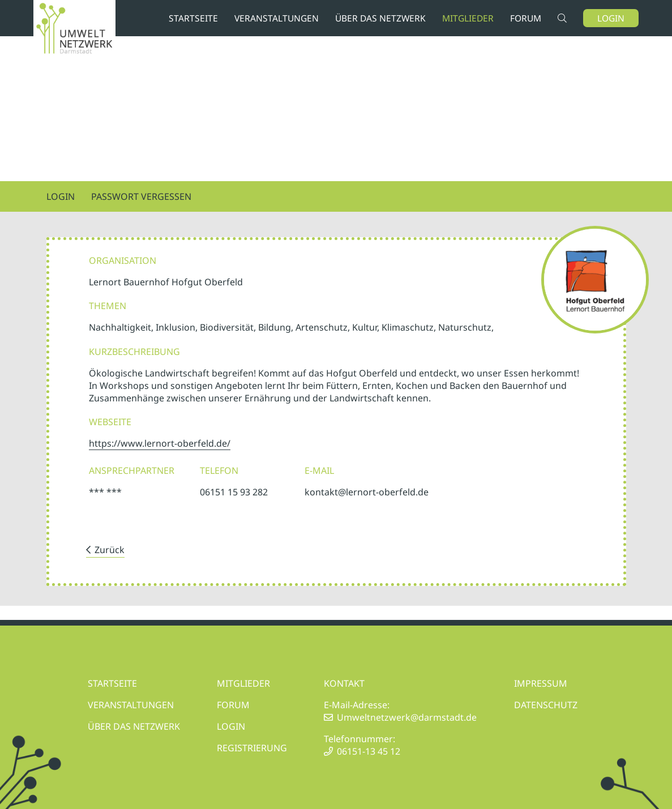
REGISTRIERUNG (252, 748)
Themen (108, 306)
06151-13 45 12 (369, 751)
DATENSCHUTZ (546, 705)
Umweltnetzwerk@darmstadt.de (407, 717)
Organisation (123, 260)
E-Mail (319, 470)
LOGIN (231, 726)
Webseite (110, 422)
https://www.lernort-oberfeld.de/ (160, 443)
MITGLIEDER (243, 683)
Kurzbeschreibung (134, 352)
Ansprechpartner (132, 470)
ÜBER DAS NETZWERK (134, 726)
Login (611, 18)
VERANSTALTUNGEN (131, 705)
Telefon (219, 470)
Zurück (110, 550)
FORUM (233, 705)
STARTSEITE (112, 683)
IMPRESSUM (541, 683)
